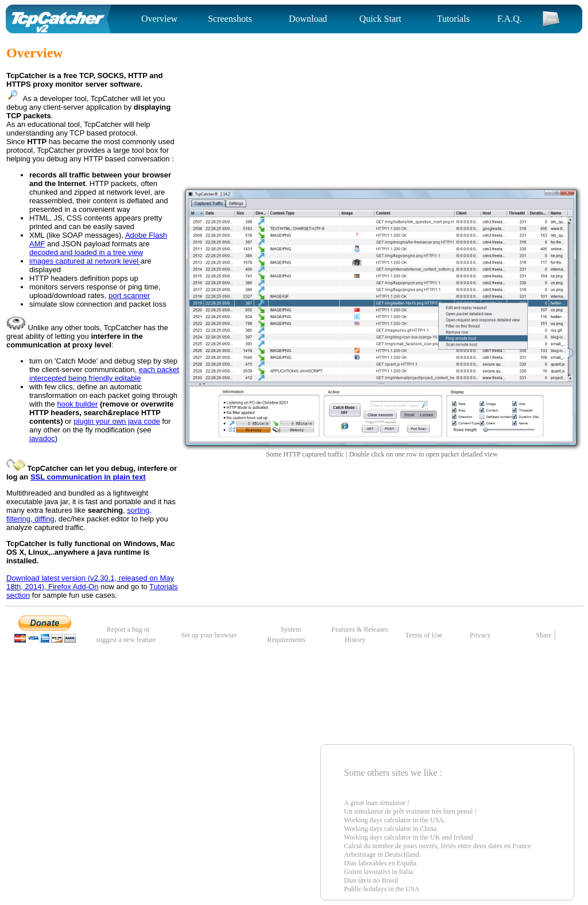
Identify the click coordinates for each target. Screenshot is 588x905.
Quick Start (380, 19)
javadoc (42, 438)
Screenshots (230, 19)
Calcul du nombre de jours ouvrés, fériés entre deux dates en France (438, 846)
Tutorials (453, 19)
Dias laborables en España (380, 863)
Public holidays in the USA (382, 889)
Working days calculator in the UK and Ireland (409, 837)
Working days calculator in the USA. (395, 820)
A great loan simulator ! (377, 803)
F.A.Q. (510, 19)
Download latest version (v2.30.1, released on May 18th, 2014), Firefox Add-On (90, 582)
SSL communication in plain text (88, 477)
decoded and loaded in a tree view (86, 252)
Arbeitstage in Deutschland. (382, 854)
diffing (44, 519)
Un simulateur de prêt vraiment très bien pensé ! (410, 811)
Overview (159, 19)
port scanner (129, 295)
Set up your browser (209, 635)
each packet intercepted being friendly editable (104, 374)
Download (308, 19)
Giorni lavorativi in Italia (378, 872)
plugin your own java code (117, 421)
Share (543, 635)
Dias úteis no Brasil (371, 880)
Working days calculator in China (390, 829)
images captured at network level (85, 261)
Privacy (481, 635)
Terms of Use (424, 635)
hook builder (77, 404)
